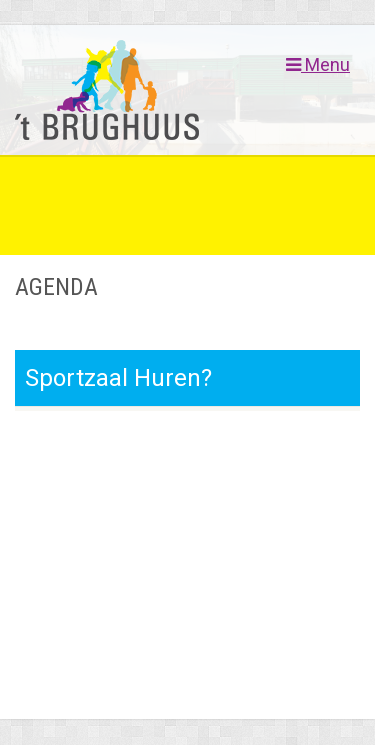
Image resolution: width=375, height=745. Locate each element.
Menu (318, 65)
